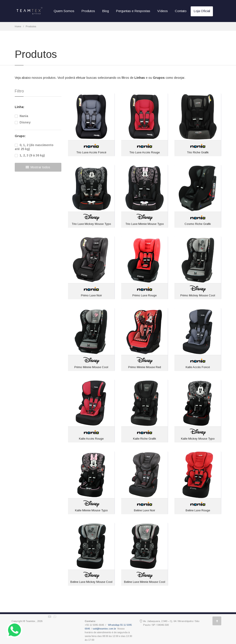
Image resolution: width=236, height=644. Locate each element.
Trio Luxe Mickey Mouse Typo (91, 224)
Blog (105, 11)
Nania (21, 116)
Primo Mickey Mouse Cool (198, 295)
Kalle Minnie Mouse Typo (91, 510)
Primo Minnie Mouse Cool (91, 367)
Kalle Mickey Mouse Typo (198, 439)
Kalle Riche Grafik (145, 439)
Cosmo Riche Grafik (198, 224)
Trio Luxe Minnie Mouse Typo (145, 224)
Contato (181, 11)
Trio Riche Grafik (198, 152)
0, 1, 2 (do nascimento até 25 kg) (34, 147)
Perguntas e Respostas (133, 11)
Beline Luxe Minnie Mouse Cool (145, 582)
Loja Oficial (202, 11)
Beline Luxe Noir (145, 510)
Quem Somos (64, 11)
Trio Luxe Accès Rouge (145, 152)
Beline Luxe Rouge (198, 510)
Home (18, 26)
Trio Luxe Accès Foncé (91, 152)
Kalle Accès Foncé (198, 367)
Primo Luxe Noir (91, 295)
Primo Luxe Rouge (145, 295)
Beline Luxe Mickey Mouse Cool (91, 582)
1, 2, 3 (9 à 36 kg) (30, 155)
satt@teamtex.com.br (104, 629)
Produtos (88, 11)
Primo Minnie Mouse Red (145, 367)
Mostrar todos (38, 167)
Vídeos (163, 11)
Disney (23, 122)
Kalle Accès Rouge (91, 439)
